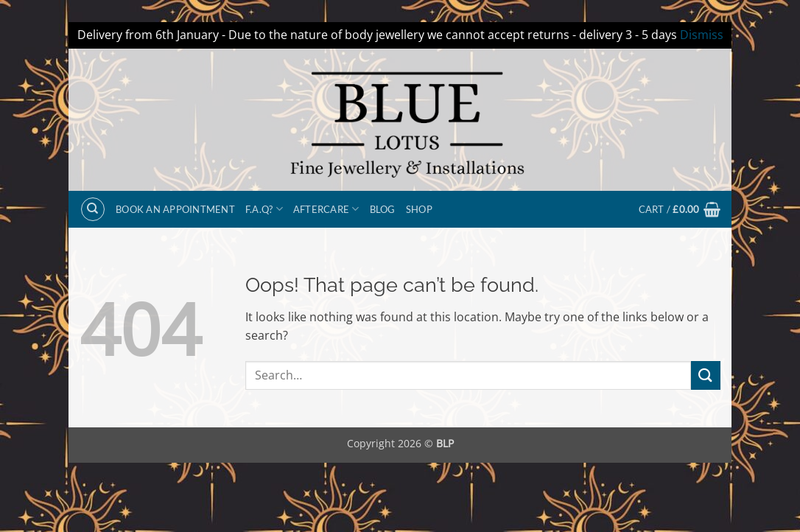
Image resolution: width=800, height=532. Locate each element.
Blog (383, 209)
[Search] (93, 209)
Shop (419, 209)
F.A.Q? (264, 209)
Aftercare (326, 209)
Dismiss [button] (702, 35)
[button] (680, 209)
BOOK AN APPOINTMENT (175, 209)
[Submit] (706, 375)
